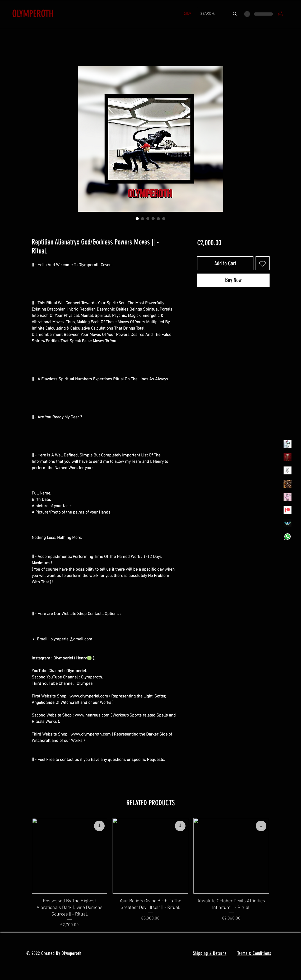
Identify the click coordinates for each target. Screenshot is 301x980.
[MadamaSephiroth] (288, 523)
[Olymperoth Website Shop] (288, 457)
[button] (284, 13)
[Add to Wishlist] (263, 263)
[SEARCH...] (211, 14)
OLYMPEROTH (33, 13)
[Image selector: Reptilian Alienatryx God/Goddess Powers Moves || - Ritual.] (137, 219)
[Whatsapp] (288, 537)
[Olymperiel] (288, 444)
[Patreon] (288, 510)
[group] (151, 873)
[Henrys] (288, 470)
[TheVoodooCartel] (288, 484)
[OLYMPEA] (288, 497)
